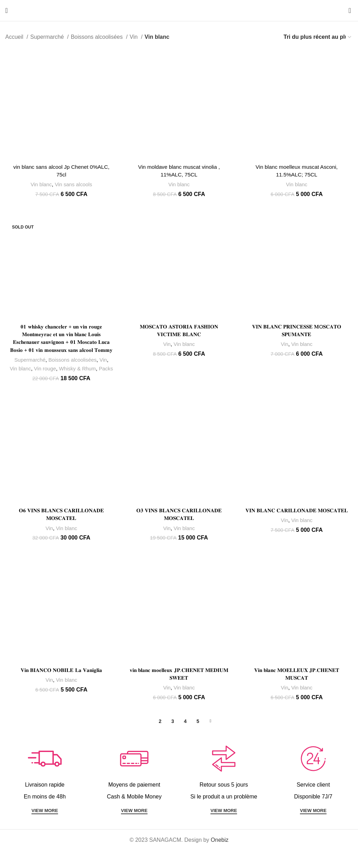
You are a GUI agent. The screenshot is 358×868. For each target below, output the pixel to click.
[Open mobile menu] (6, 10)
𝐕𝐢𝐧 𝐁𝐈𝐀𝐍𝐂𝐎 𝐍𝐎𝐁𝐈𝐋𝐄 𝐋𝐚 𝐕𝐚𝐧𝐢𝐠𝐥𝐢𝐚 (61, 688)
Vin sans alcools (73, 185)
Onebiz (220, 858)
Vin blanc (40, 185)
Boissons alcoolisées (97, 37)
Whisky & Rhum (85, 377)
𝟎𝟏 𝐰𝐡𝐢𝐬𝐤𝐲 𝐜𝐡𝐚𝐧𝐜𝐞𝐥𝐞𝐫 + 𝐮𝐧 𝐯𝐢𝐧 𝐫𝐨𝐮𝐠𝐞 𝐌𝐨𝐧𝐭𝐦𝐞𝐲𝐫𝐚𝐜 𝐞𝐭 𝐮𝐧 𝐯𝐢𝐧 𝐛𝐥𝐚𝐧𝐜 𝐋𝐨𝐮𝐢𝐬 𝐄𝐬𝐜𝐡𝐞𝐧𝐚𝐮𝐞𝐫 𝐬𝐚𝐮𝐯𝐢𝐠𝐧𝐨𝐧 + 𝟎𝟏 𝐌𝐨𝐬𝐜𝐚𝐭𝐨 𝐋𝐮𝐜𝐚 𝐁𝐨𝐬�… (61, 343)
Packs (61, 386)
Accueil (15, 37)
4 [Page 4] (185, 739)
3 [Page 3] (173, 739)
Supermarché (48, 37)
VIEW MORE (45, 828)
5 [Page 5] (198, 739)
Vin (134, 37)
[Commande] (318, 37)
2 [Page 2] (160, 739)
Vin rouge (52, 377)
